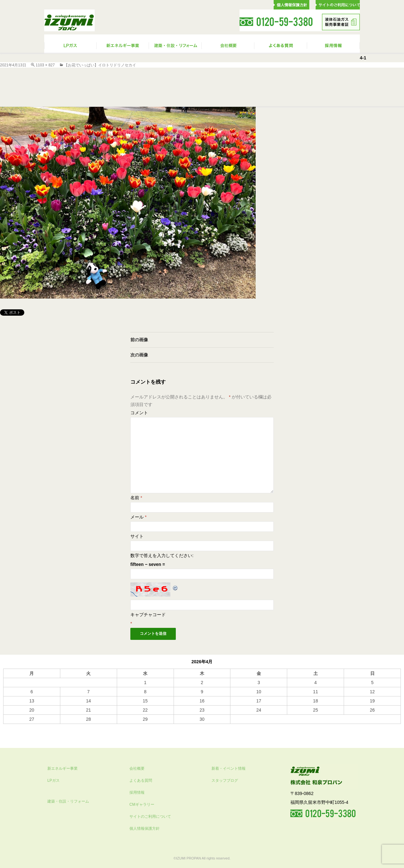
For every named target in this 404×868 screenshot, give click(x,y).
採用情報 (137, 792)
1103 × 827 (45, 65)
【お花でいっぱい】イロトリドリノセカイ (100, 65)
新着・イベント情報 (229, 768)
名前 (136, 498)
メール (138, 517)
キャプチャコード (148, 615)
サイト (137, 536)
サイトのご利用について (150, 816)
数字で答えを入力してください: (162, 555)
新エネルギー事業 (62, 768)
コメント (139, 413)
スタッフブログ (225, 780)
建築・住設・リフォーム (68, 801)
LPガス (53, 780)
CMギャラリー (142, 804)
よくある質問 (141, 780)
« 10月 (10, 727)
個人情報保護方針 (145, 829)
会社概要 (137, 768)
